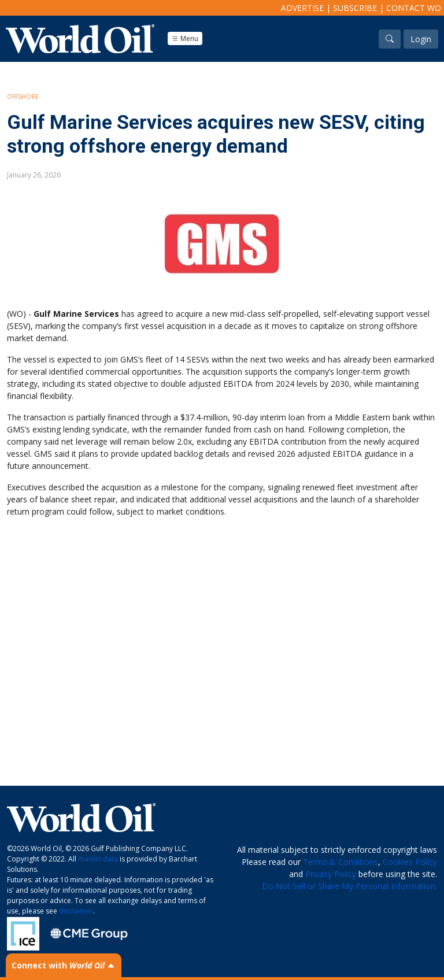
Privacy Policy (331, 874)
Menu (185, 38)
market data (98, 859)
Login (421, 39)
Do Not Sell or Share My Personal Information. (349, 886)
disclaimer (76, 911)
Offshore (23, 97)
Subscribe (355, 8)
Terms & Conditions (341, 862)
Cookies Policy (410, 862)
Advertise (302, 8)
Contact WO (414, 8)
